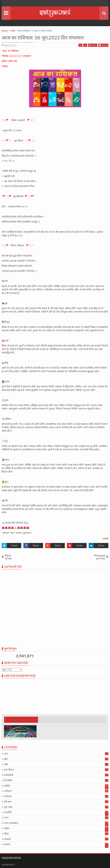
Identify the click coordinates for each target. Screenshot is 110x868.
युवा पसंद (8, 807)
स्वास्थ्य (7, 844)
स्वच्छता (8, 839)
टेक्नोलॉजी (9, 775)
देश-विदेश (8, 780)
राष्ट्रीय (7, 828)
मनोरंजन (8, 796)
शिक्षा (6, 834)
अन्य (6, 754)
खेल (6, 759)
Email (103, 45)
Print (93, 45)
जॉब (6, 764)
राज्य (6, 818)
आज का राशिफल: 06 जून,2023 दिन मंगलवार (46, 38)
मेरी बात (8, 802)
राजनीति (8, 812)
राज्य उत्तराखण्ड (11, 823)
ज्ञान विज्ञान (9, 770)
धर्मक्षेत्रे (105, 539)
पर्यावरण (8, 791)
